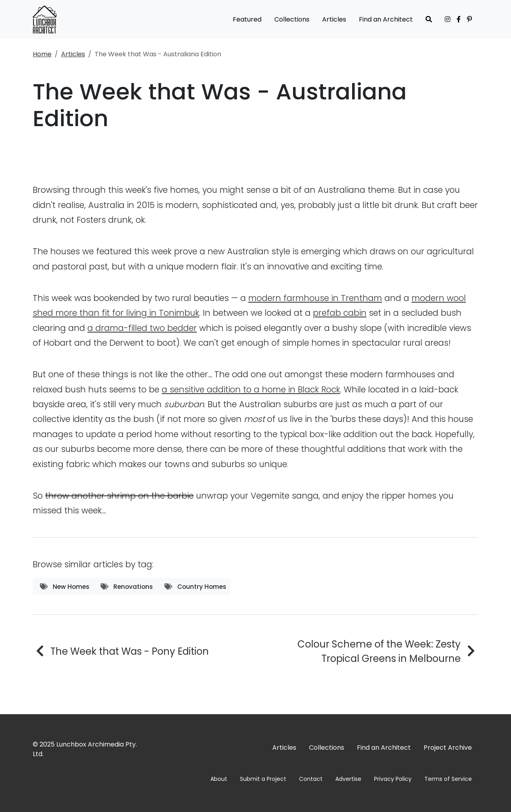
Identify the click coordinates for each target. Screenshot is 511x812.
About (219, 779)
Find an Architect (386, 19)
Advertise (348, 779)
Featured (247, 19)
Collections (292, 19)
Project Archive (448, 748)
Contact (311, 779)
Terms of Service (448, 779)
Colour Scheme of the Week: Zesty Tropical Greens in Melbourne (379, 651)
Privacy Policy (393, 779)
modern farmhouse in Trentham (315, 298)
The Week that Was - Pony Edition (130, 651)
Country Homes (195, 587)
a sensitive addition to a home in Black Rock (251, 389)
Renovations (127, 587)
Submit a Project (263, 779)
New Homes (65, 587)
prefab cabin (340, 313)
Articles (334, 19)
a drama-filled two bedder (142, 328)
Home (42, 54)
